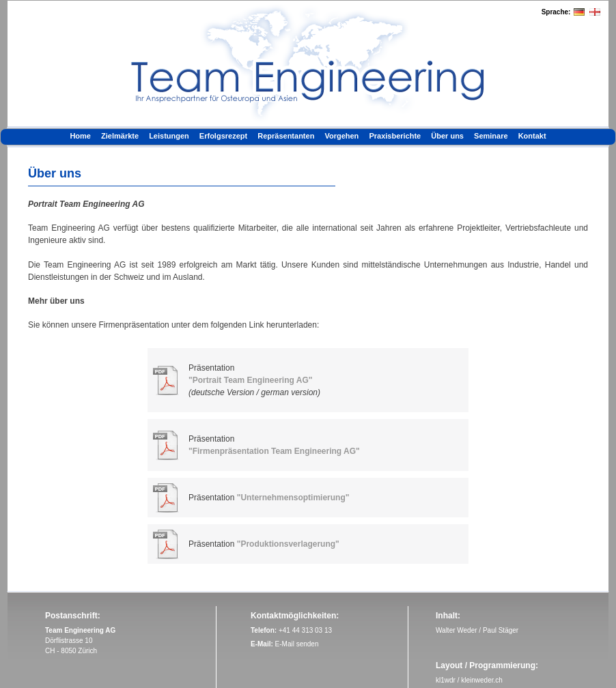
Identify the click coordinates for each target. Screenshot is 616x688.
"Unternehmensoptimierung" (293, 498)
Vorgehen (341, 136)
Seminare (491, 136)
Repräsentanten (286, 136)
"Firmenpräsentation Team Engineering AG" (274, 451)
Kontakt (532, 136)
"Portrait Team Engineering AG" (250, 380)
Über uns (447, 136)
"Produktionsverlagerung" (288, 544)
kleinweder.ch (482, 680)
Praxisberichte (395, 136)
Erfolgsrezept (223, 136)
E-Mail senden (297, 644)
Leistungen (169, 136)
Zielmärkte (120, 136)
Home (80, 136)
